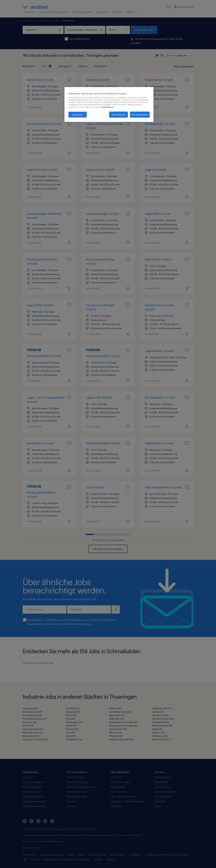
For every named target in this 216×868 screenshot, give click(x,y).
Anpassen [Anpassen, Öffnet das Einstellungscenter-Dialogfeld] (78, 115)
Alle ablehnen (119, 115)
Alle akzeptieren (140, 115)
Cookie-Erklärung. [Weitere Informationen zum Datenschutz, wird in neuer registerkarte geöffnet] (107, 107)
